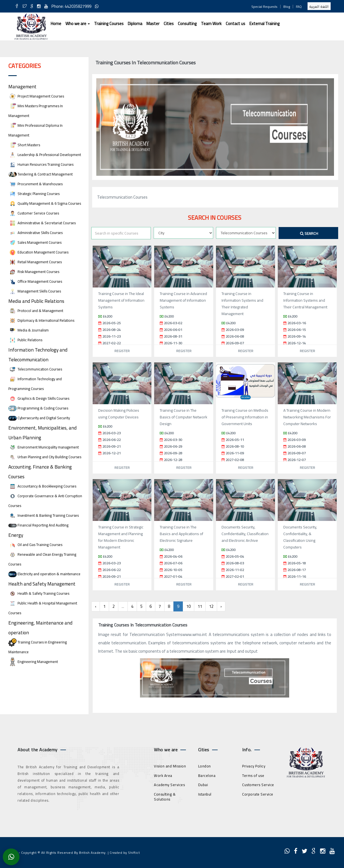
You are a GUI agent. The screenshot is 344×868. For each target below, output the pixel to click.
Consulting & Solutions (165, 797)
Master (153, 24)
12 (211, 606)
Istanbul (205, 794)
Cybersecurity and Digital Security (39, 418)
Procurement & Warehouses (35, 184)
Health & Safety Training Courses (39, 593)
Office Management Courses (35, 281)
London (205, 766)
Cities (169, 24)
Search (309, 233)
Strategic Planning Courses (34, 194)
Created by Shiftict (125, 853)
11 (200, 606)
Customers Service (258, 785)
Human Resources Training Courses (41, 164)
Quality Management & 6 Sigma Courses (45, 203)
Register (122, 351)
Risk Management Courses (34, 272)
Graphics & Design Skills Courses (39, 398)
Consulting (187, 24)
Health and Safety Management (42, 584)
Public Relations (25, 340)
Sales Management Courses (35, 242)
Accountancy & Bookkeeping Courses (42, 486)
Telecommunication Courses (35, 369)
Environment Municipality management (44, 447)
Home (56, 24)
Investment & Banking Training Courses (44, 515)
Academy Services (169, 785)
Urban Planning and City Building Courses (45, 457)
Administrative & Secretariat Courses (42, 223)
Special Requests (264, 7)
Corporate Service (258, 794)
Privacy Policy (254, 766)
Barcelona (207, 776)
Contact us (235, 24)
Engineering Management (33, 662)
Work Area (163, 776)
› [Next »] (221, 606)
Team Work (211, 24)
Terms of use (253, 776)
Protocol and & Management (36, 311)
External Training (265, 24)
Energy (16, 535)
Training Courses (109, 24)
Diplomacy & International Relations (41, 320)
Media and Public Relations (36, 301)
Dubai (203, 785)
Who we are (78, 24)
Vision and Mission (170, 766)
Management (22, 86)
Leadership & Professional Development (45, 155)
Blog (287, 7)
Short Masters (24, 145)
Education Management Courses (38, 252)
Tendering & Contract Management (40, 174)
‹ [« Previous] (96, 606)
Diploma (135, 24)
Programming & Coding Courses (38, 408)
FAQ (299, 7)
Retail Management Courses (35, 262)
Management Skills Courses (35, 291)
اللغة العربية (319, 7)
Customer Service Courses (34, 213)
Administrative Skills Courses (35, 233)
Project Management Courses (36, 96)
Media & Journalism (29, 330)
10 (188, 606)
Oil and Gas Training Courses (35, 545)
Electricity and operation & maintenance (44, 574)
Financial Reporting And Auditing (38, 525)
